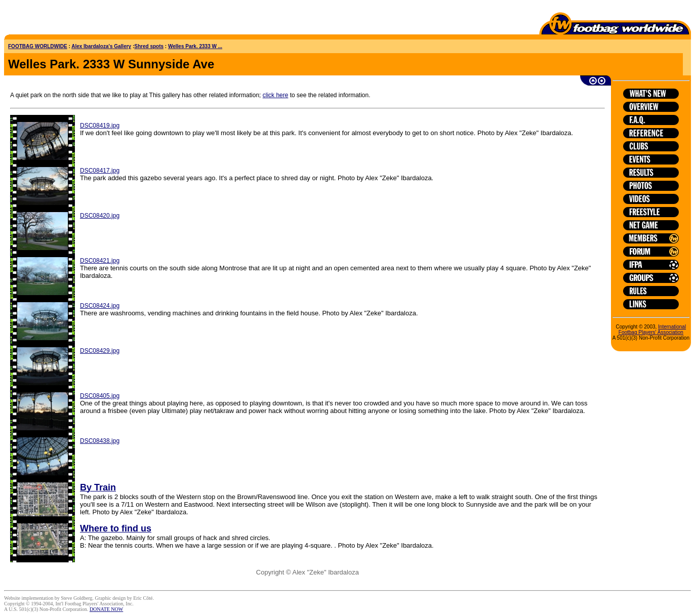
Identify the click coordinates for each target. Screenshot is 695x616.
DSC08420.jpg (100, 216)
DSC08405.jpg (100, 396)
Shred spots (149, 46)
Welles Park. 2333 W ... (195, 46)
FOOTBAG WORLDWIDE (38, 46)
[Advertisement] (63, 19)
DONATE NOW (106, 609)
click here (276, 95)
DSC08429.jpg (100, 351)
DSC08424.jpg (100, 306)
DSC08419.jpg (100, 126)
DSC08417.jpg (100, 171)
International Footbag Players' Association (652, 330)
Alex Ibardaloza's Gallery (101, 46)
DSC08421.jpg (100, 261)
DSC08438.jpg (100, 441)
